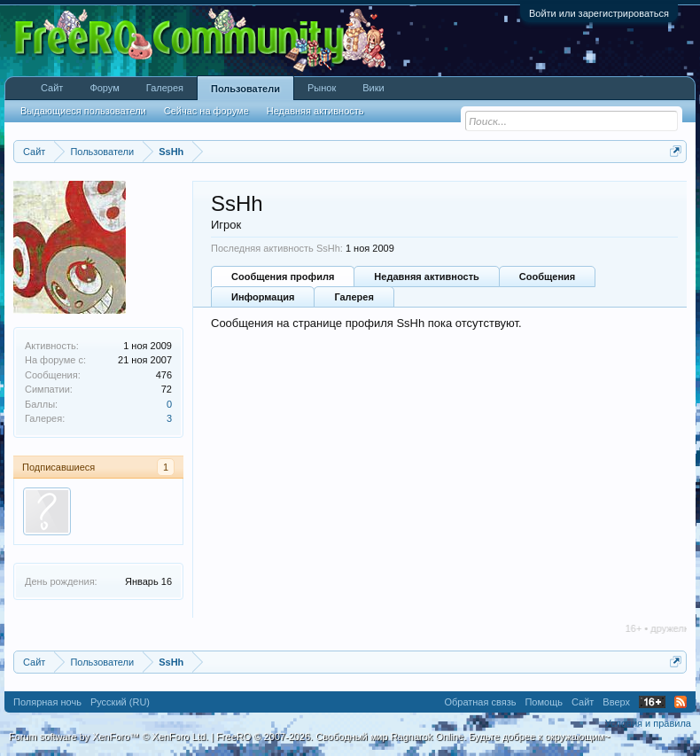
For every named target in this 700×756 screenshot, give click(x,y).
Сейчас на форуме (206, 111)
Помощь (544, 702)
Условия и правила (648, 723)
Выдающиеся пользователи (83, 111)
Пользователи (245, 89)
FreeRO (413, 737)
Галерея (354, 297)
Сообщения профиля (283, 277)
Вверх (616, 702)
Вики (373, 88)
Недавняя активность (426, 277)
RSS (681, 702)
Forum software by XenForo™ (109, 737)
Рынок (322, 88)
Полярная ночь (47, 702)
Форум (104, 88)
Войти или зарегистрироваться (599, 13)
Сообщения (547, 277)
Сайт (52, 88)
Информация (263, 297)
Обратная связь (480, 702)
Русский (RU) (120, 702)
